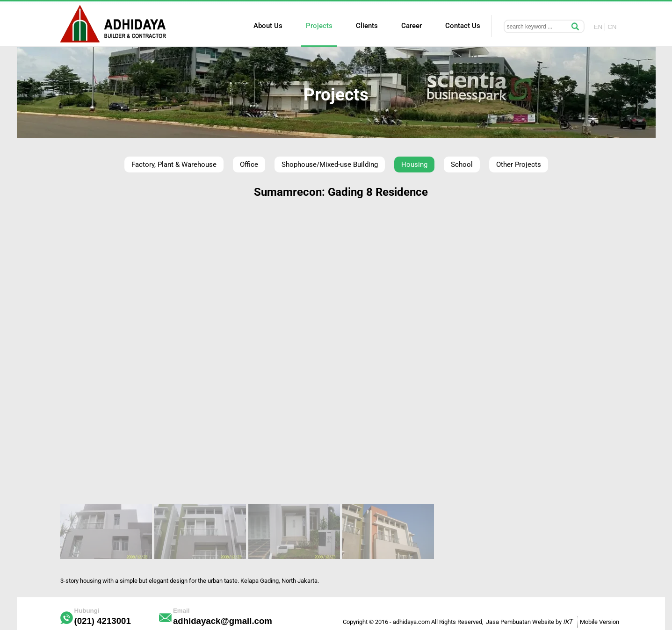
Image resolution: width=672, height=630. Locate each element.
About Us (268, 26)
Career (412, 26)
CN (612, 27)
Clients (367, 26)
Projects (319, 26)
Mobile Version (600, 622)
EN (598, 27)
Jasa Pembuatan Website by (529, 622)
